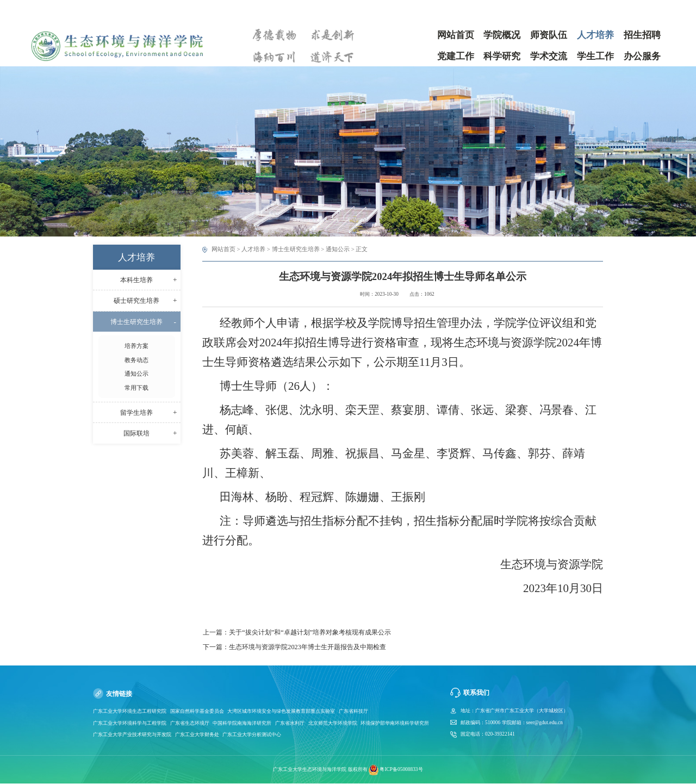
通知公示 (338, 249)
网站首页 (223, 249)
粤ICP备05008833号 (401, 769)
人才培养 (253, 249)
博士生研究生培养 (296, 249)
